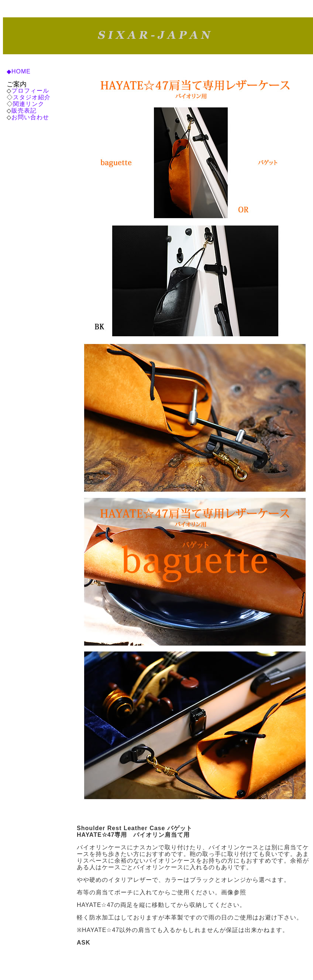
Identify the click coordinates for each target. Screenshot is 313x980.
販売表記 (24, 111)
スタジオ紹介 (32, 97)
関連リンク (29, 104)
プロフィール (30, 91)
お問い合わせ (30, 117)
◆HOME (19, 71)
